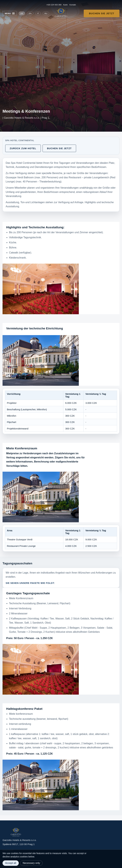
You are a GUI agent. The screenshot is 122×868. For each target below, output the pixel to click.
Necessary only (31, 863)
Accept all (11, 863)
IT (38, 13)
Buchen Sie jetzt (102, 13)
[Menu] (10, 13)
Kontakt (73, 5)
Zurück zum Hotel (23, 148)
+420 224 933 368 (54, 5)
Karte (65, 5)
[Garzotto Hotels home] (61, 13)
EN (30, 13)
